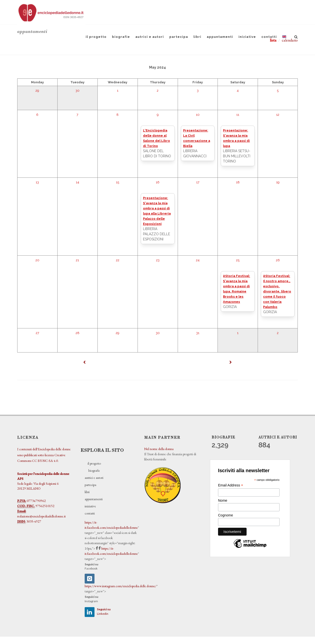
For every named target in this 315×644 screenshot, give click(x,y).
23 (158, 260)
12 (278, 115)
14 (78, 182)
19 (278, 182)
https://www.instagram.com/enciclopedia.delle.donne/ (121, 586)
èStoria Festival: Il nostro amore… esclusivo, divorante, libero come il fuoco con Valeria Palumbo (277, 291)
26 (278, 260)
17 (198, 182)
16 (158, 182)
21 (77, 260)
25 (238, 260)
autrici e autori (150, 37)
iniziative (247, 37)
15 (118, 182)
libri (197, 37)
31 (198, 333)
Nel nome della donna (159, 449)
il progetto (96, 37)
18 (238, 182)
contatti (269, 37)
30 (78, 91)
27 (37, 333)
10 (198, 115)
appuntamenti (220, 37)
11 (238, 115)
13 (37, 182)
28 (78, 333)
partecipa (179, 37)
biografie (121, 37)
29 (37, 91)
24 (198, 260)
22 (118, 260)
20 (37, 260)
